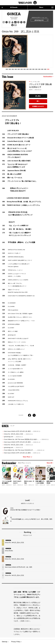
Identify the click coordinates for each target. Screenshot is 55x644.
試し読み (38, 96)
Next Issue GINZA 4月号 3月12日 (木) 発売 (22, 431)
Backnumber (48, 77)
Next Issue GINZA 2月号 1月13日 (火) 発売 (22, 453)
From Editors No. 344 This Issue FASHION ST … (24, 450)
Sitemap (5, 642)
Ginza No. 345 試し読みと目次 (18, 434)
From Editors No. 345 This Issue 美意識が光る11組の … (26, 439)
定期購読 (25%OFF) (38, 106)
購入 (38, 101)
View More (27, 457)
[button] (7, 69)
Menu (46, 7)
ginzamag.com (41, 20)
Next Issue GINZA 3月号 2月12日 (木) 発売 (22, 442)
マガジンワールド (27, 3)
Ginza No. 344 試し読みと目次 (18, 445)
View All (50, 463)
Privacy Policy (16, 642)
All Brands (9, 7)
